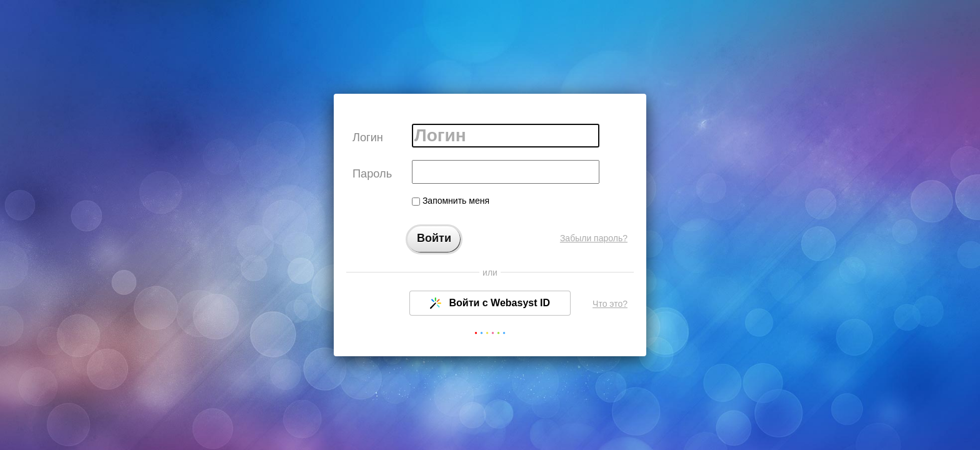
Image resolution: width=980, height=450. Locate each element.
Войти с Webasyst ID (490, 303)
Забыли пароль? (594, 238)
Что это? (610, 304)
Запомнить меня (451, 201)
